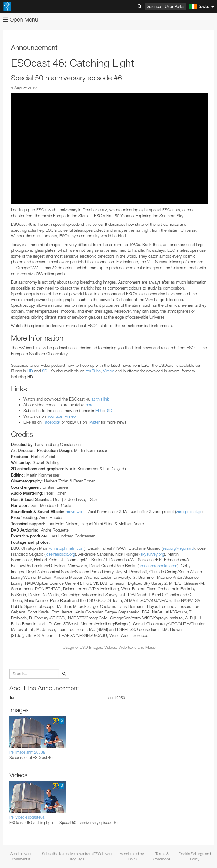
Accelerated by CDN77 (132, 856)
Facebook (52, 422)
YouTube (93, 371)
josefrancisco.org (60, 554)
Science (154, 6)
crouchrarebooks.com (158, 566)
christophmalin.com (67, 548)
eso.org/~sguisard (178, 548)
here (90, 405)
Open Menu (21, 20)
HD (30, 371)
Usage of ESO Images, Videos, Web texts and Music (109, 647)
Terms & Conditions (162, 856)
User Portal (175, 6)
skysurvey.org (152, 554)
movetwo (74, 512)
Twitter (94, 422)
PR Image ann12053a (27, 752)
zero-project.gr (189, 512)
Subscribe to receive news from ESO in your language (77, 856)
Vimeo (108, 371)
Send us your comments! (21, 856)
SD (45, 371)
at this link (100, 399)
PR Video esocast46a (27, 817)
